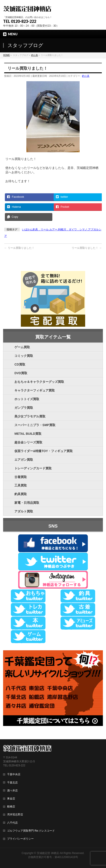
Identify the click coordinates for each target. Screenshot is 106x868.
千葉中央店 (14, 774)
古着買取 (21, 477)
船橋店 (11, 807)
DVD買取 (21, 373)
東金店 (11, 799)
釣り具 (86, 76)
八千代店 (12, 823)
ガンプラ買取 (24, 408)
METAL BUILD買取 (28, 434)
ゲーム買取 (22, 347)
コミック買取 (24, 356)
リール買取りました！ (19, 248)
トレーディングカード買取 (33, 468)
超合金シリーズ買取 (28, 442)
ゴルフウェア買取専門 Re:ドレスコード (31, 831)
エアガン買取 (24, 460)
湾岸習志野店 (15, 815)
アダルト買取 (24, 511)
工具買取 (21, 485)
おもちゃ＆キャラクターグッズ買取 (39, 382)
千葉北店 (12, 783)
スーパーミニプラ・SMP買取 (35, 425)
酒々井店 (12, 791)
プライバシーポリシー (20, 839)
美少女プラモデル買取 (30, 416)
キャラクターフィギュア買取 (35, 390)
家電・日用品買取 (27, 503)
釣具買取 (21, 494)
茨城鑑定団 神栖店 (48, 853)
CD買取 (20, 364)
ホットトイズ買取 (27, 399)
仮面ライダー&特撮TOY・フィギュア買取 (44, 451)
